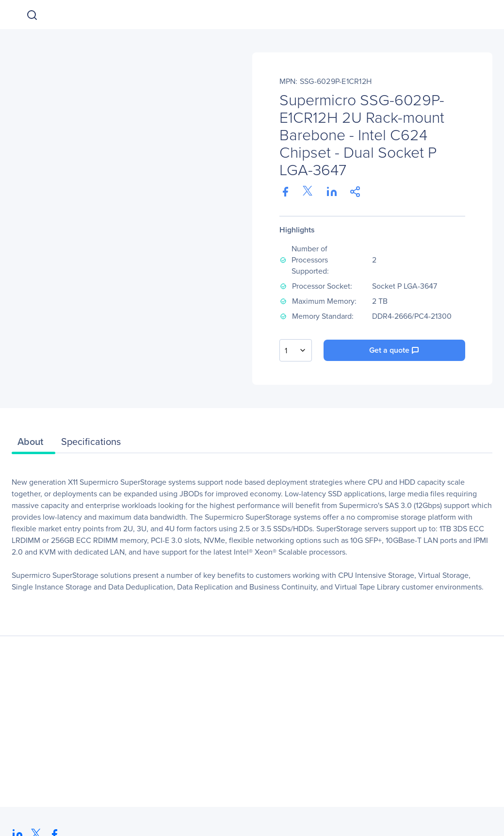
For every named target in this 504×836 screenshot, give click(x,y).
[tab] (33, 444)
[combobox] (296, 350)
